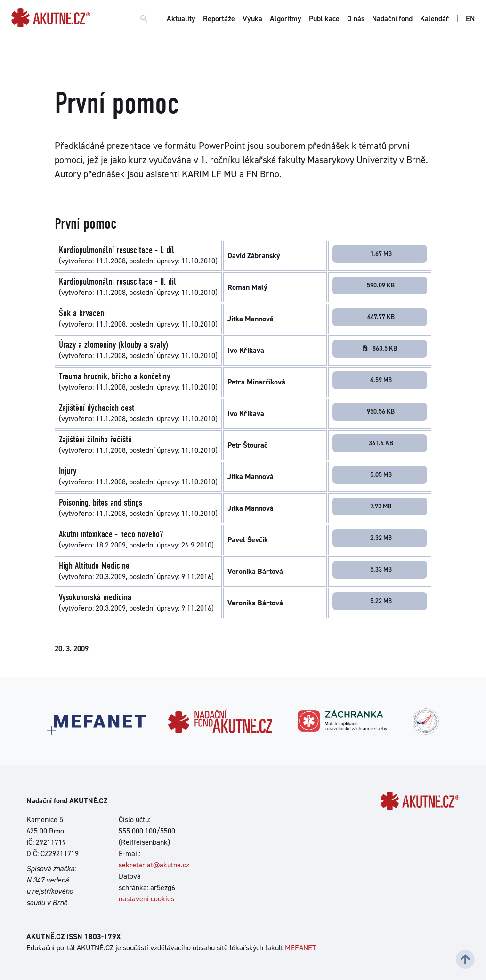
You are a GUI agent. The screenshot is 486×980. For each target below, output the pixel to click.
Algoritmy (286, 19)
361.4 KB (381, 443)
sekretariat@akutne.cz (154, 865)
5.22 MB (381, 601)
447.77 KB (381, 317)
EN (470, 19)
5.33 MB (381, 569)
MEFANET (300, 948)
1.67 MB (381, 253)
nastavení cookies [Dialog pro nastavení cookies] (146, 899)
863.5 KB (380, 348)
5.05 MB (381, 474)
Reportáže (219, 19)
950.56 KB (381, 411)
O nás (356, 19)
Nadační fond (392, 19)
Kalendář (434, 19)
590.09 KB (381, 285)
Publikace (324, 19)
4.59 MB (381, 380)
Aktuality (181, 19)
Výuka (252, 19)
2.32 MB (381, 538)
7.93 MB (381, 506)
